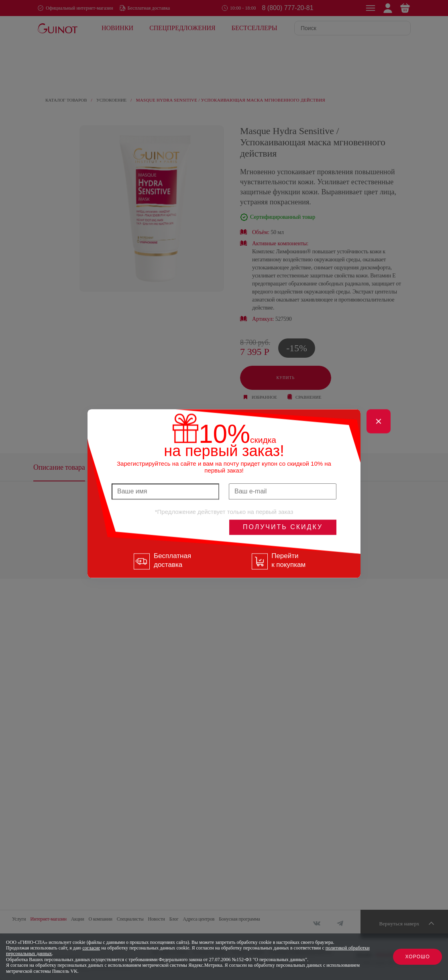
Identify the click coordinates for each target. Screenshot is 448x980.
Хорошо (417, 957)
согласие (91, 948)
